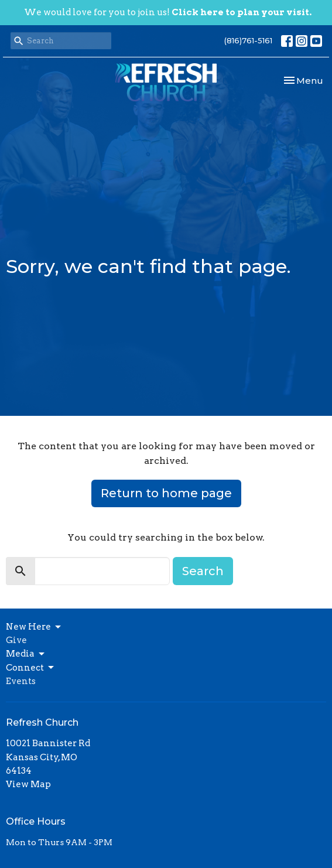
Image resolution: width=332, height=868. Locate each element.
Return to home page (166, 493)
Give (16, 640)
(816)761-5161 (248, 40)
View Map (28, 784)
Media (26, 654)
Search (203, 571)
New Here (34, 627)
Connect (31, 668)
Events (21, 681)
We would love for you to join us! (168, 12)
